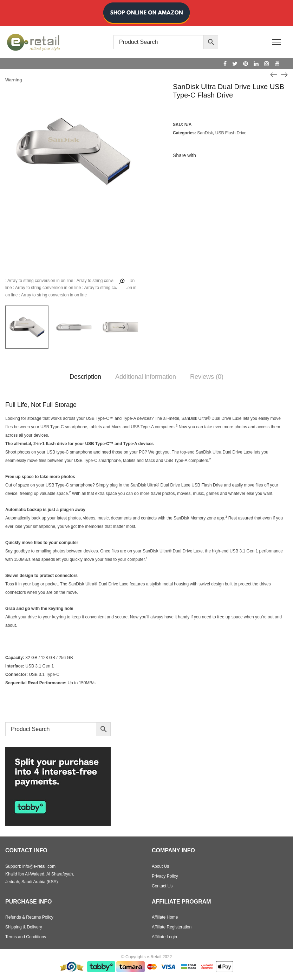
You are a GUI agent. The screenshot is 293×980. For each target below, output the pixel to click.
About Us (160, 866)
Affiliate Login (164, 937)
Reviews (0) (207, 377)
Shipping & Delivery (24, 927)
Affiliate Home (165, 917)
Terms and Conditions (26, 937)
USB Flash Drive (231, 133)
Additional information (146, 377)
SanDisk (205, 133)
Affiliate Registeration (172, 927)
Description (85, 377)
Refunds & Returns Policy (29, 917)
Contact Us (162, 886)
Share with (184, 155)
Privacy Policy (165, 876)
